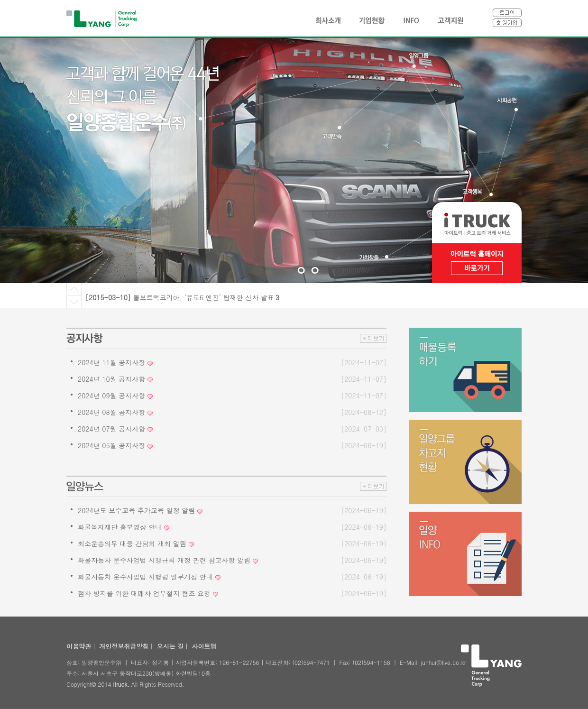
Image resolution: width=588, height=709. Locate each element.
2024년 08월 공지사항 (111, 412)
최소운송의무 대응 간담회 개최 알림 (132, 543)
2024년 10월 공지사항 (111, 379)
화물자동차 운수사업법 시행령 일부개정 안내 (145, 577)
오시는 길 (170, 646)
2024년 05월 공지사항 (111, 445)
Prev (74, 290)
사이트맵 (204, 646)
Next (74, 302)
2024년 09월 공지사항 (111, 396)
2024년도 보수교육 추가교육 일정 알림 (136, 510)
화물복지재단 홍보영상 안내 (120, 527)
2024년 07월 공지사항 (111, 429)
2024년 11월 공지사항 (111, 362)
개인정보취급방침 (124, 646)
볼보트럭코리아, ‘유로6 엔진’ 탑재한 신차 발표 (206, 297)
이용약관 (79, 646)
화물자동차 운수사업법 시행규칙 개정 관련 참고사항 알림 (164, 560)
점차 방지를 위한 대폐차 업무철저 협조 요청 (144, 593)
